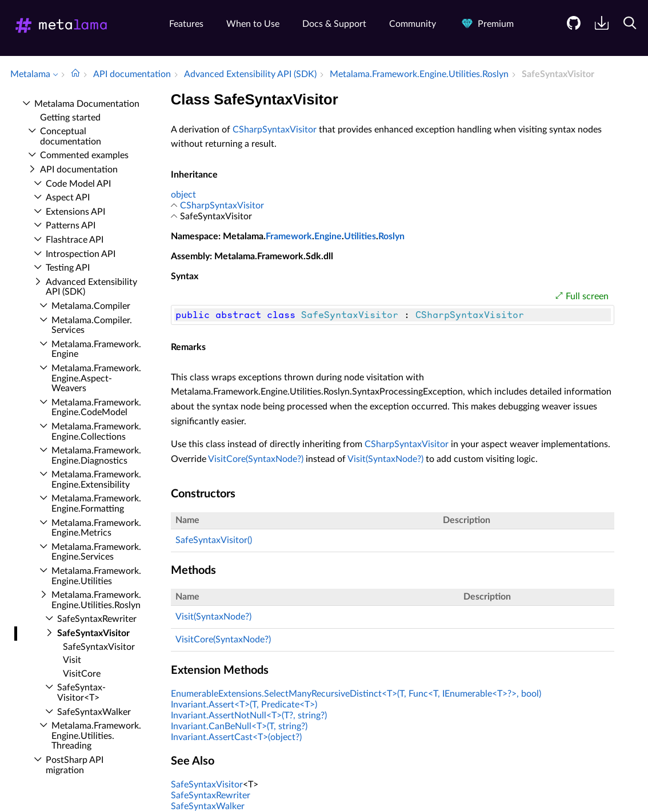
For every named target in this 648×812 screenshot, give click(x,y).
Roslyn (391, 236)
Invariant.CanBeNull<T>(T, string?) (239, 726)
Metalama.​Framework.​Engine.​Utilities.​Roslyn (96, 600)
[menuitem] (569, 32)
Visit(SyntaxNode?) (385, 459)
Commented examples (84, 155)
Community (413, 24)
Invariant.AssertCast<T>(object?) (236, 737)
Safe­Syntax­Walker (94, 712)
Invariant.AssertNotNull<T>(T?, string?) (249, 715)
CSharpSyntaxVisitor (275, 130)
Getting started (70, 118)
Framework (289, 236)
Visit (72, 660)
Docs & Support (334, 24)
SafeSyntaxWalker (208, 806)
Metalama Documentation (87, 104)
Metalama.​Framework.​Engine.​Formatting (96, 504)
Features (186, 24)
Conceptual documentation (71, 136)
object (183, 195)
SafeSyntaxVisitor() (214, 540)
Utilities (360, 236)
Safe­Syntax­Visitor (93, 633)
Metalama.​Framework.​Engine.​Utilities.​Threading (96, 736)
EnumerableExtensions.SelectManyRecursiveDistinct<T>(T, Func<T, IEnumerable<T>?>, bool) (356, 694)
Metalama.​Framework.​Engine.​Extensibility (96, 480)
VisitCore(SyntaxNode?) (256, 459)
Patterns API (71, 226)
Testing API (68, 268)
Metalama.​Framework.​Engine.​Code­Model (96, 408)
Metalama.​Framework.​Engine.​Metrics (96, 528)
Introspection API (81, 254)
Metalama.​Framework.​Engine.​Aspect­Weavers (96, 378)
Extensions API (75, 212)
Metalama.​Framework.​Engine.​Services (96, 552)
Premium (486, 24)
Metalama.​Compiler (91, 306)
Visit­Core (82, 674)
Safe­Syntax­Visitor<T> (81, 693)
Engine (328, 236)
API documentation (79, 170)
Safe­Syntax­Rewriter (97, 619)
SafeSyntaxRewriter (211, 795)
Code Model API (78, 184)
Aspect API (68, 198)
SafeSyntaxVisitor (207, 785)
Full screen (587, 296)
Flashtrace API (75, 240)
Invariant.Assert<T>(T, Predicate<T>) (244, 705)
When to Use (253, 24)
